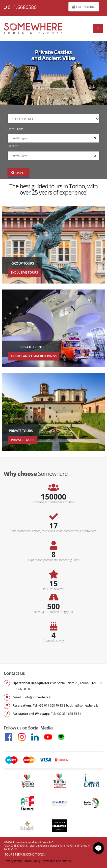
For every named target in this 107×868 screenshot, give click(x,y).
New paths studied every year (54, 612)
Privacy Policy (13, 861)
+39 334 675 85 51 (69, 714)
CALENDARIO (84, 7)
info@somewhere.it (38, 697)
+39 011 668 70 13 (51, 705)
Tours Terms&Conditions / (25, 854)
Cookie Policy (31, 861)
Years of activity (54, 641)
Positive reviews (54, 589)
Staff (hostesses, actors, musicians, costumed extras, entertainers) (53, 531)
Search (18, 173)
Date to (13, 146)
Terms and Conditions (56, 861)
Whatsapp (42, 714)
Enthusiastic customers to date (53, 502)
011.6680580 (22, 7)
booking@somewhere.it (82, 705)
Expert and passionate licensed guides (53, 560)
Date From (15, 129)
